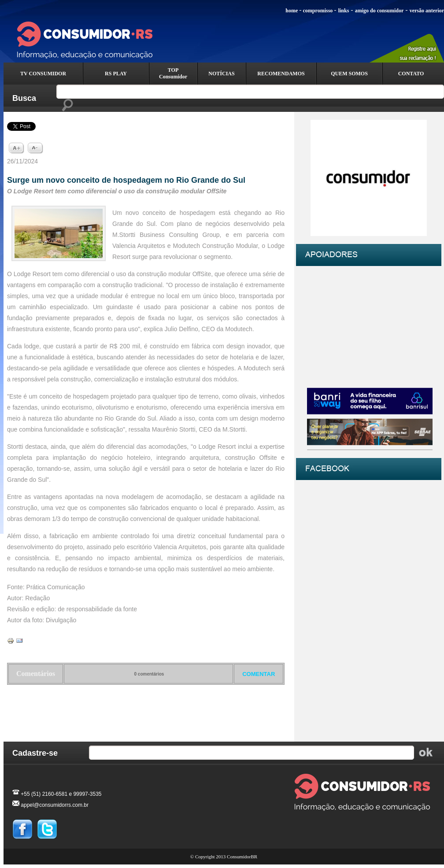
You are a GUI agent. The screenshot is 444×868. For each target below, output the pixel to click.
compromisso (318, 11)
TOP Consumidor (173, 73)
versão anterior (427, 11)
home (292, 11)
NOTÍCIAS (221, 74)
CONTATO (411, 74)
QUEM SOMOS (349, 74)
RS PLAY (116, 74)
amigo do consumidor (379, 11)
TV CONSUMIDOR (43, 74)
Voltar (146, 708)
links (344, 11)
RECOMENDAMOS (281, 74)
